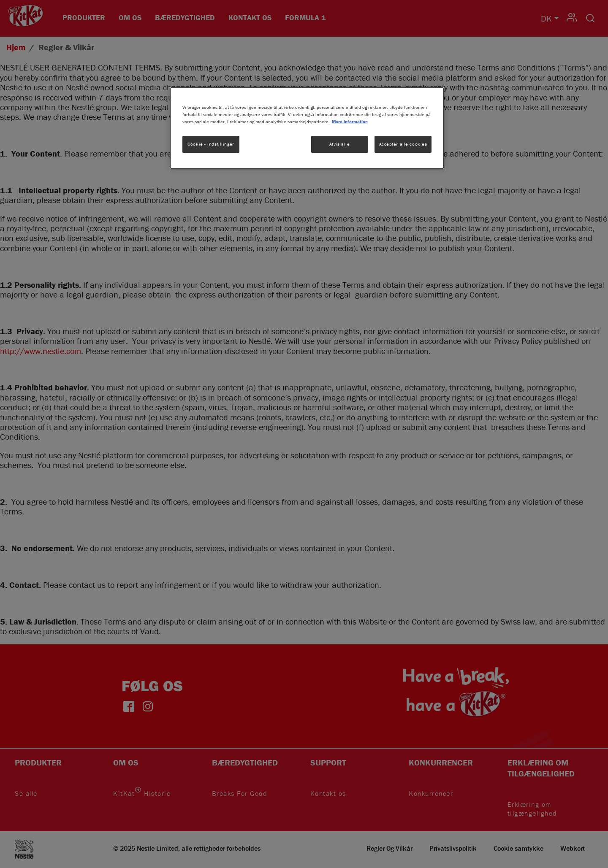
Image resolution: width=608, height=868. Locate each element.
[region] (307, 128)
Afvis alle (340, 144)
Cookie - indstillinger (211, 144)
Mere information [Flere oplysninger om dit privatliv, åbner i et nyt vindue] (350, 122)
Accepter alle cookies (403, 144)
